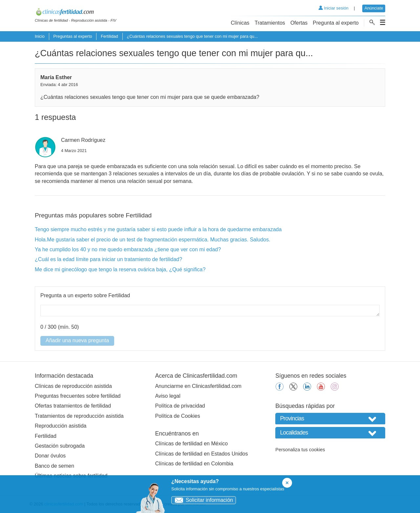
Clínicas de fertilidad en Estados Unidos (202, 454)
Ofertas (299, 23)
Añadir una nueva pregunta (77, 340)
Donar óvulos (50, 456)
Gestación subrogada (60, 446)
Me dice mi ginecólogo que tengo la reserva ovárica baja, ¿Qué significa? (120, 269)
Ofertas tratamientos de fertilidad (73, 406)
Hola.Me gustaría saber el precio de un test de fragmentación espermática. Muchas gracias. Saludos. (153, 240)
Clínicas (240, 23)
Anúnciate (374, 8)
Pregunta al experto (336, 23)
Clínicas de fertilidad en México (191, 444)
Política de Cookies (178, 416)
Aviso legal (168, 396)
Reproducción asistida (61, 426)
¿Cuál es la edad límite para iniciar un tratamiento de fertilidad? (108, 259)
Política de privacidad (180, 406)
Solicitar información (202, 500)
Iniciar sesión (334, 8)
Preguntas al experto (73, 36)
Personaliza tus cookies (300, 450)
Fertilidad (109, 36)
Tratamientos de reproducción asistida (79, 416)
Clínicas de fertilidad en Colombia (194, 464)
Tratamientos (270, 23)
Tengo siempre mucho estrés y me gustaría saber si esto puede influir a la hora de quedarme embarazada (158, 229)
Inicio (40, 36)
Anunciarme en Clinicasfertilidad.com (198, 386)
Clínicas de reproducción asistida (73, 386)
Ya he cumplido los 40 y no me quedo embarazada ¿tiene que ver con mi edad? (128, 249)
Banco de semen (54, 466)
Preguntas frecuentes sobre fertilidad (78, 396)
